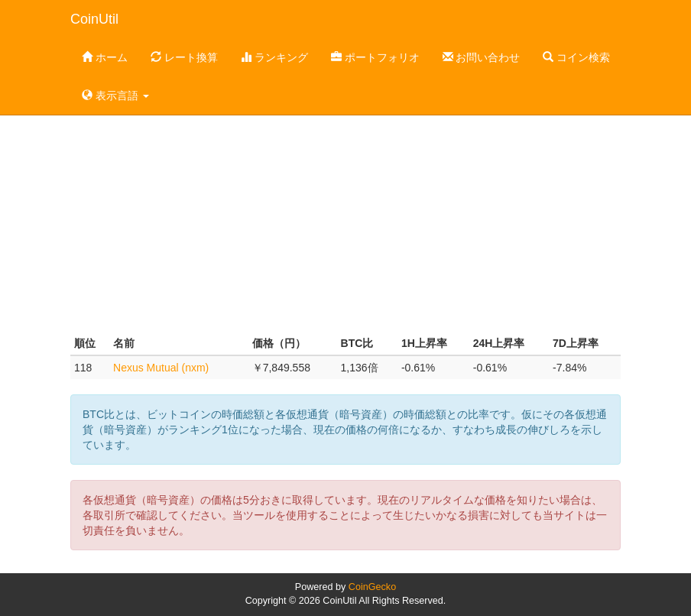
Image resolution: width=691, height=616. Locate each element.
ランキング (274, 57)
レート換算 (184, 57)
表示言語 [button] (115, 96)
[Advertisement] (345, 209)
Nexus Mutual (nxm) (161, 368)
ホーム (105, 57)
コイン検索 (576, 57)
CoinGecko (372, 587)
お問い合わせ (482, 57)
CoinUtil (94, 19)
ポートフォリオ (375, 57)
